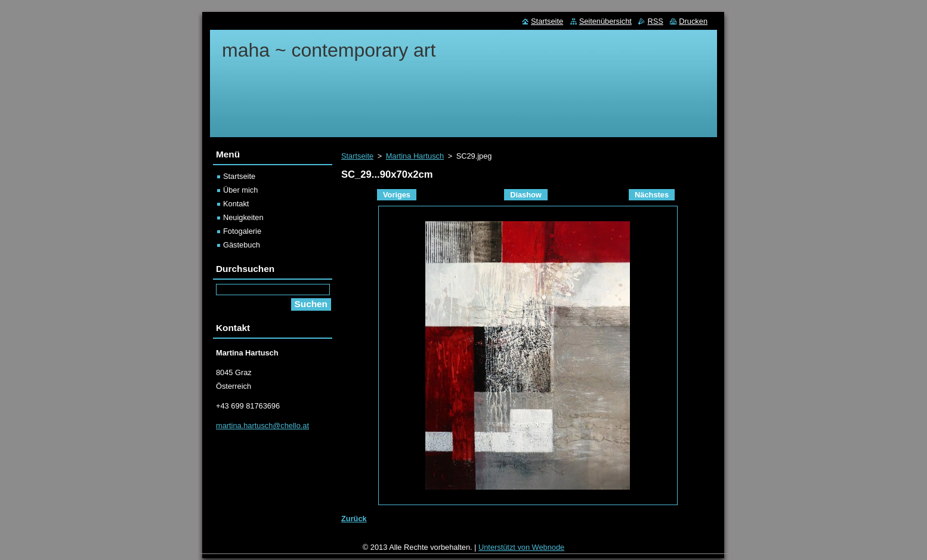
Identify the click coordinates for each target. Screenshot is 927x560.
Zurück (354, 519)
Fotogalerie (242, 231)
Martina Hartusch (415, 156)
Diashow (526, 195)
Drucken (693, 21)
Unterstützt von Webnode (521, 550)
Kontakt (236, 204)
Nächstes (652, 195)
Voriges (397, 195)
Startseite (357, 156)
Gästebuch (242, 245)
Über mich (240, 190)
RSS (655, 21)
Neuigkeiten (243, 217)
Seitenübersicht (605, 21)
